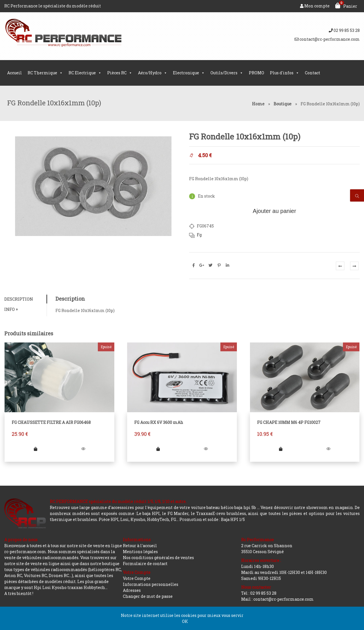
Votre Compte (137, 578)
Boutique (283, 104)
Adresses (132, 590)
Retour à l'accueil (140, 546)
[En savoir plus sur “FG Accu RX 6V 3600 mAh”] (158, 449)
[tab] (25, 299)
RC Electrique (85, 73)
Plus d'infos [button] (285, 73)
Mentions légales (140, 552)
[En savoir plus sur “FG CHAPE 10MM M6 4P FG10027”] (281, 449)
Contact (313, 73)
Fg (199, 235)
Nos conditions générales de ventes (158, 558)
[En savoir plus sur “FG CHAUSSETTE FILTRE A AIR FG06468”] (36, 449)
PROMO (257, 73)
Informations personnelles (151, 584)
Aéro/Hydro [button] (153, 73)
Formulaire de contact (145, 564)
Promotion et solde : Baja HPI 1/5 (212, 519)
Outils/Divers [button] (227, 73)
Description (19, 299)
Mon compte (315, 6)
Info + (11, 309)
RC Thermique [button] (45, 73)
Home (258, 104)
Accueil (15, 73)
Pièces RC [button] (120, 73)
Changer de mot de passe (148, 596)
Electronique (189, 73)
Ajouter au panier (274, 211)
